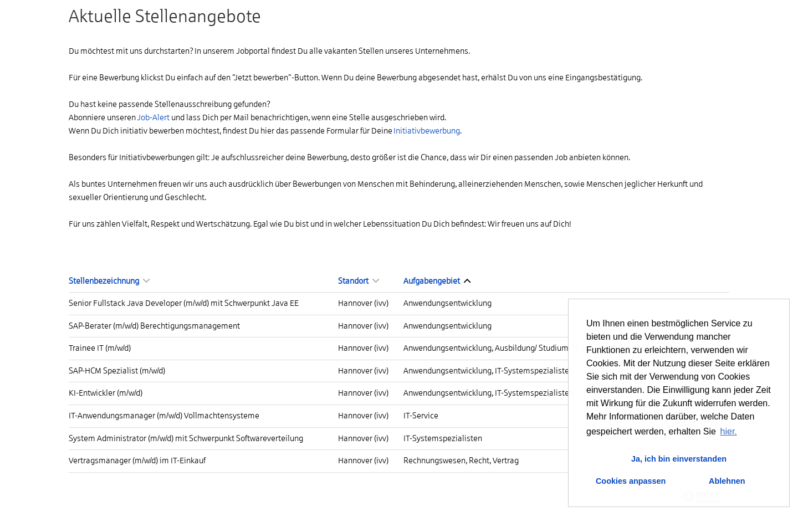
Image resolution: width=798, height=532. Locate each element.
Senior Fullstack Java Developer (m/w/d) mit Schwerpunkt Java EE (184, 303)
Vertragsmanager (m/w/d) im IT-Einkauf (137, 461)
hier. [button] (729, 431)
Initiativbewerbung (427, 131)
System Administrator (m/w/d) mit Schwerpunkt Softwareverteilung (186, 438)
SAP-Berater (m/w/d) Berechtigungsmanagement (154, 326)
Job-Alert (153, 117)
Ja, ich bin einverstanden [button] (679, 459)
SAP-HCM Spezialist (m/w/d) (117, 371)
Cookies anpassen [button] (631, 481)
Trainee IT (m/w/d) (100, 348)
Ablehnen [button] (727, 481)
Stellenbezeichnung (109, 281)
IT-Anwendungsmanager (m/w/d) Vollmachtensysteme (164, 416)
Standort (359, 281)
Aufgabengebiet (437, 281)
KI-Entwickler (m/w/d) (106, 393)
